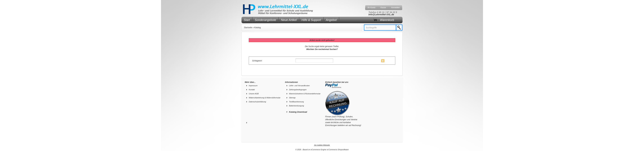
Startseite (248, 28)
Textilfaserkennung (296, 102)
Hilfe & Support (311, 20)
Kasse (383, 8)
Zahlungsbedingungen (298, 90)
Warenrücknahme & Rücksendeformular (305, 94)
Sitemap (292, 98)
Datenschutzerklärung (257, 102)
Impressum (253, 86)
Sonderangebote (265, 20)
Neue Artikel (289, 20)
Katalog (258, 28)
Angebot (331, 20)
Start (247, 20)
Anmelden (395, 8)
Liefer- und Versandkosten (299, 86)
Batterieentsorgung (296, 106)
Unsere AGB (254, 94)
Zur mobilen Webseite (322, 145)
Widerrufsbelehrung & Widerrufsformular (265, 98)
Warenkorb (387, 20)
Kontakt (252, 90)
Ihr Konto (372, 8)
